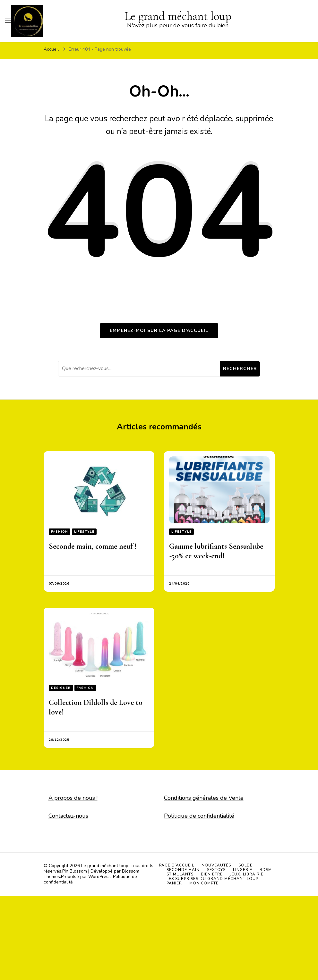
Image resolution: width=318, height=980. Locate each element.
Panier (174, 883)
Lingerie (243, 870)
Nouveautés (216, 865)
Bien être (212, 874)
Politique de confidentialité (199, 816)
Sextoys (216, 870)
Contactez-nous (68, 816)
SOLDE (245, 865)
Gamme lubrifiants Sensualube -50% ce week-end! (216, 551)
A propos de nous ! (73, 798)
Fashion (60, 532)
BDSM (266, 870)
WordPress (99, 877)
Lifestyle (84, 532)
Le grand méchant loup (105, 866)
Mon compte (204, 883)
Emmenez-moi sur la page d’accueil (159, 330)
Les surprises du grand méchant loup (212, 879)
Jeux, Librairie (247, 874)
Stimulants (180, 874)
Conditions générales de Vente (204, 798)
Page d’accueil (177, 865)
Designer (61, 688)
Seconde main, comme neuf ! (93, 546)
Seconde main (183, 870)
